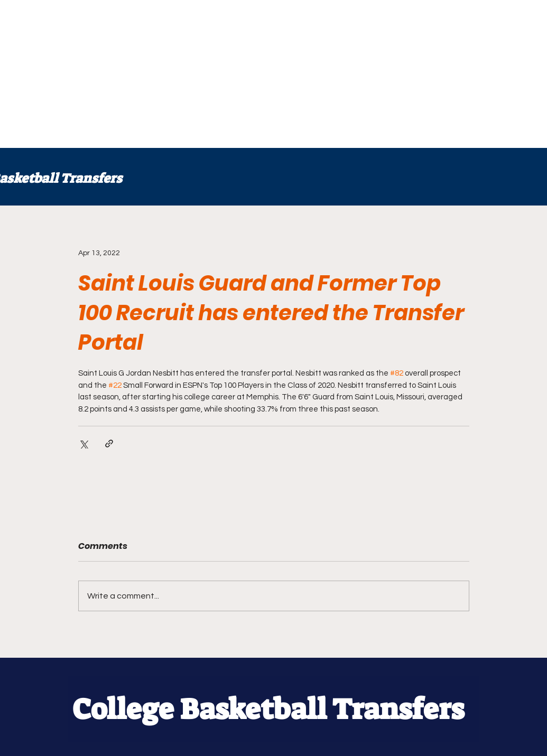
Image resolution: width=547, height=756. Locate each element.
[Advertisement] (273, 74)
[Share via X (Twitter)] (83, 444)
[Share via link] (109, 444)
